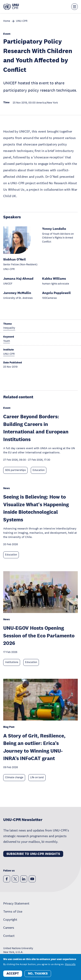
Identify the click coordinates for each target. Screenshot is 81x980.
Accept (13, 976)
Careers (9, 928)
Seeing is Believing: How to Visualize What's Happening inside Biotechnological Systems (36, 508)
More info (70, 966)
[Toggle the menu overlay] (75, 7)
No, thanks (38, 976)
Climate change (14, 777)
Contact (9, 936)
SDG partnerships (15, 470)
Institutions (12, 662)
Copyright (10, 919)
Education (39, 470)
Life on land (37, 777)
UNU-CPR (22, 21)
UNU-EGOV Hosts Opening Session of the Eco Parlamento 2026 (39, 635)
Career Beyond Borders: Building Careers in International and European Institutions (36, 428)
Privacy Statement (16, 903)
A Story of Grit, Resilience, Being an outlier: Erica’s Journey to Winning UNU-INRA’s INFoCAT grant (34, 747)
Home (7, 21)
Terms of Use (13, 911)
